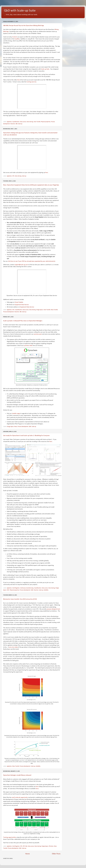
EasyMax (17, 39)
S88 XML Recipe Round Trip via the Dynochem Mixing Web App (24, 26)
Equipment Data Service (22, 305)
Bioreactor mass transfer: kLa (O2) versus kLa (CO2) (20, 599)
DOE (8, 590)
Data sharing (30, 122)
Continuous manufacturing (27, 588)
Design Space (40, 310)
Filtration (51, 846)
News (16, 427)
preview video (28, 346)
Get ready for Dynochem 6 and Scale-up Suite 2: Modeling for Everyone (26, 436)
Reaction (13, 124)
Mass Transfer (54, 310)
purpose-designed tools (53, 609)
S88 (16, 124)
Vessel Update (19, 302)
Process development (9, 312)
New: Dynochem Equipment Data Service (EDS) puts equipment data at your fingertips (31, 185)
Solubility (46, 590)
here (19, 80)
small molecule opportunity (19, 797)
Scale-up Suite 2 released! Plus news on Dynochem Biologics (23, 321)
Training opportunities (10, 837)
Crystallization (16, 122)
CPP (24, 846)
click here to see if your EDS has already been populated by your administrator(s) (32, 261)
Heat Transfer (37, 122)
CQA (26, 846)
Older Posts (56, 854)
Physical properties (46, 122)
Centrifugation (16, 588)
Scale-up (20, 124)
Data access (23, 122)
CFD (13, 176)
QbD (30, 427)
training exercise (31, 82)
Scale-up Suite (45, 69)
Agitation (9, 122)
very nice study (13, 647)
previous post (38, 334)
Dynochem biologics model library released (17, 775)
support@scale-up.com (21, 265)
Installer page (16, 414)
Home (28, 854)
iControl (15, 37)
